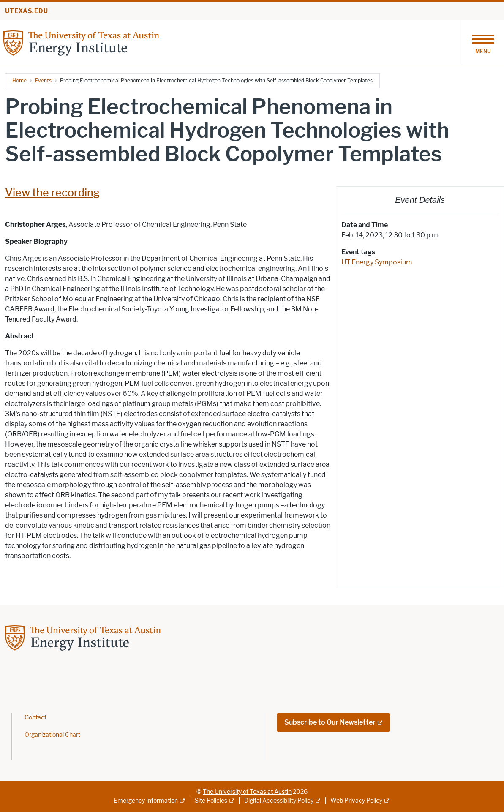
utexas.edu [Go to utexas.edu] (27, 11)
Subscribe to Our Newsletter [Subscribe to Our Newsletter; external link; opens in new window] (330, 722)
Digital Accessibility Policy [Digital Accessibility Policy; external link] (279, 801)
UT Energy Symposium (377, 262)
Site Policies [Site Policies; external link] (211, 801)
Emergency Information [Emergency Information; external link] (146, 801)
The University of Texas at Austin (247, 792)
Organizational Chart (52, 735)
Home (19, 80)
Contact (35, 718)
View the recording (52, 193)
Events (43, 80)
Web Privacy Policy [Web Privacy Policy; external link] (356, 801)
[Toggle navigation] (483, 43)
